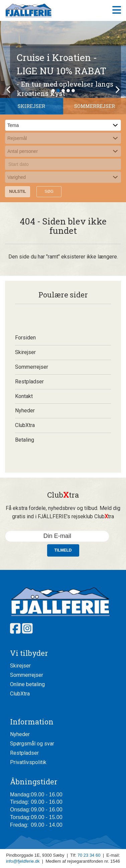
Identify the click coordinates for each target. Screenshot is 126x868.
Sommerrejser (32, 367)
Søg (49, 192)
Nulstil (18, 192)
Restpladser (29, 382)
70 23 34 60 (89, 855)
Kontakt (24, 396)
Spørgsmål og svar (32, 744)
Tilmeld (63, 550)
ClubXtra (25, 425)
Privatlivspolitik (28, 762)
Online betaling (27, 684)
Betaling (25, 440)
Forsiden (25, 338)
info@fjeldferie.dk (23, 861)
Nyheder (25, 411)
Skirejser (25, 352)
